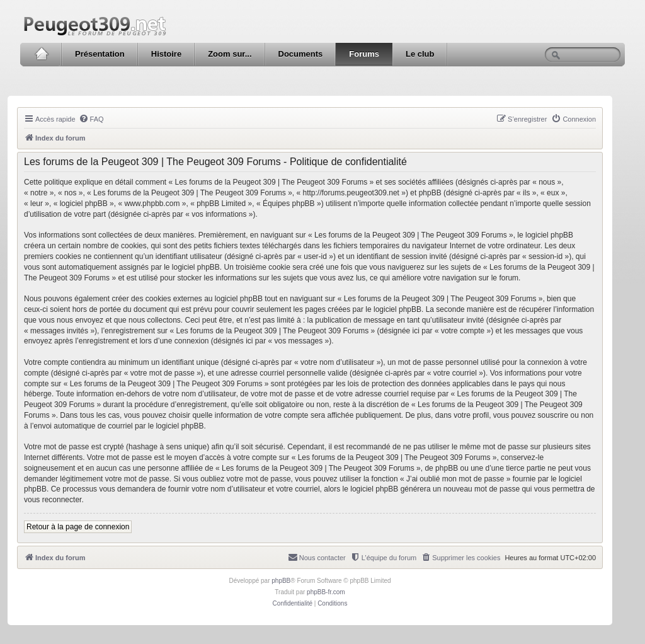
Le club (420, 54)
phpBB (281, 581)
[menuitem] (91, 119)
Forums (364, 54)
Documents (301, 54)
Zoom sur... (230, 54)
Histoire (166, 54)
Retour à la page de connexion (78, 527)
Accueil (41, 54)
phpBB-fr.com (326, 592)
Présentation (100, 54)
